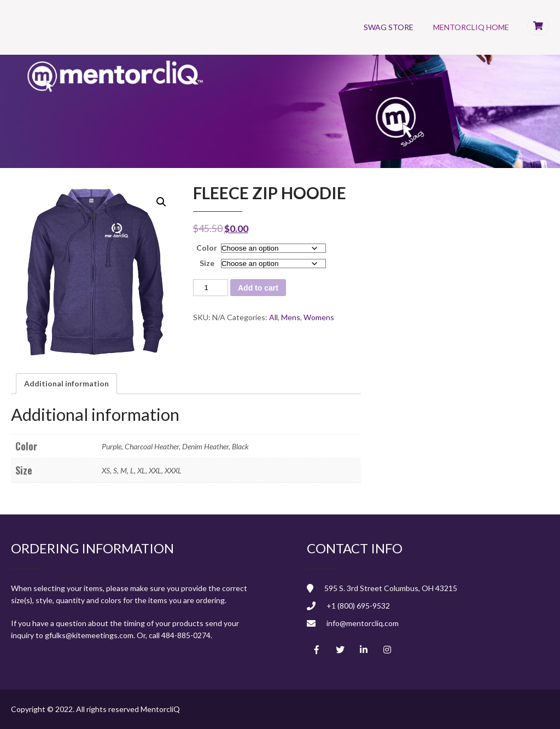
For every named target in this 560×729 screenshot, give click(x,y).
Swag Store (389, 27)
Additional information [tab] (66, 383)
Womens (319, 317)
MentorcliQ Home (471, 27)
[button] (161, 202)
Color (207, 248)
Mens (291, 317)
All (273, 317)
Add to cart (258, 288)
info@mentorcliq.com (363, 623)
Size (207, 263)
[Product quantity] (211, 288)
